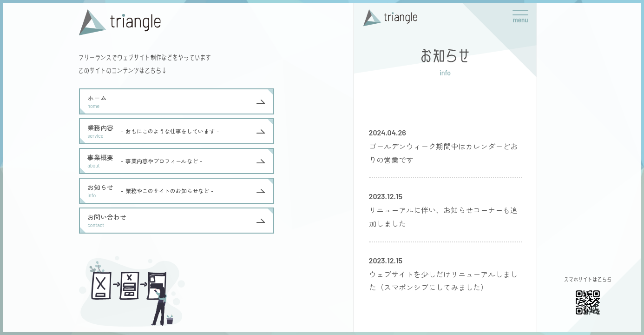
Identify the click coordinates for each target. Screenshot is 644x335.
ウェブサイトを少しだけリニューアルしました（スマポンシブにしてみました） (443, 281)
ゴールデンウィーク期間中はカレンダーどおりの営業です (443, 153)
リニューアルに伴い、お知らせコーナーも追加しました (443, 217)
